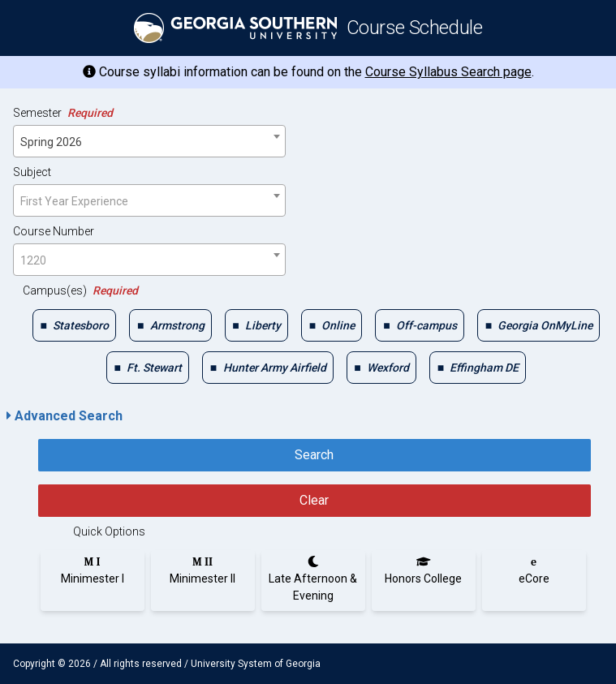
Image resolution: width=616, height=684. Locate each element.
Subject (32, 172)
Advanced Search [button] (65, 416)
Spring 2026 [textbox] (51, 142)
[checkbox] (74, 325)
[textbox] (149, 201)
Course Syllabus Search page (448, 72)
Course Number (54, 231)
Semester (63, 113)
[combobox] (149, 141)
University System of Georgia (256, 664)
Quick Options (109, 531)
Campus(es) (80, 290)
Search (314, 455)
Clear (314, 500)
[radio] (93, 570)
